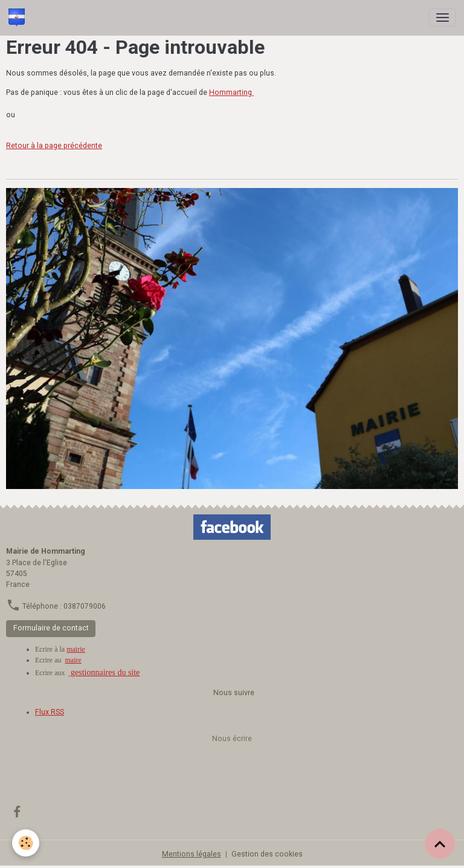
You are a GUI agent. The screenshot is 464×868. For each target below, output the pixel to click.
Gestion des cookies (267, 854)
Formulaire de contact (51, 628)
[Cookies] (26, 843)
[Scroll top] (440, 844)
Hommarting (231, 92)
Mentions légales (192, 854)
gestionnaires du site (105, 672)
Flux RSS (50, 712)
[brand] (19, 18)
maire (73, 660)
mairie (76, 649)
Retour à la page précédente (54, 146)
